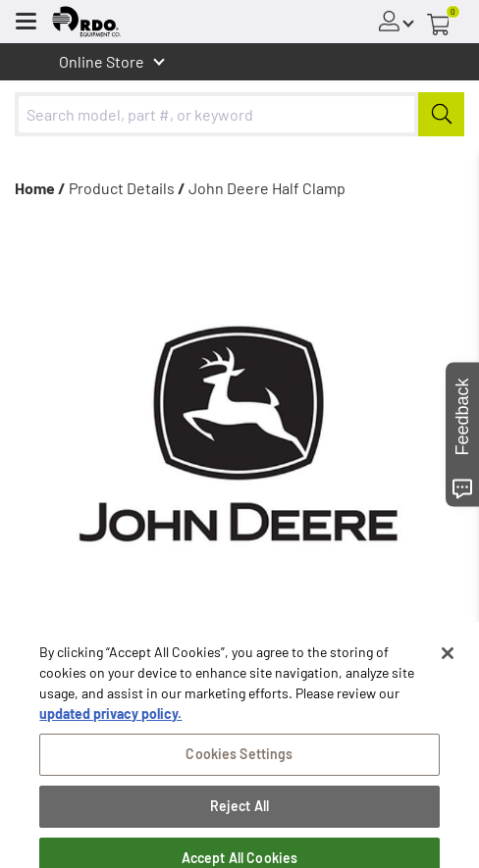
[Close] (448, 682)
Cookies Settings (239, 782)
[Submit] (441, 114)
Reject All (239, 834)
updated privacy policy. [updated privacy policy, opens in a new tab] (110, 742)
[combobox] (239, 114)
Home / (40, 188)
